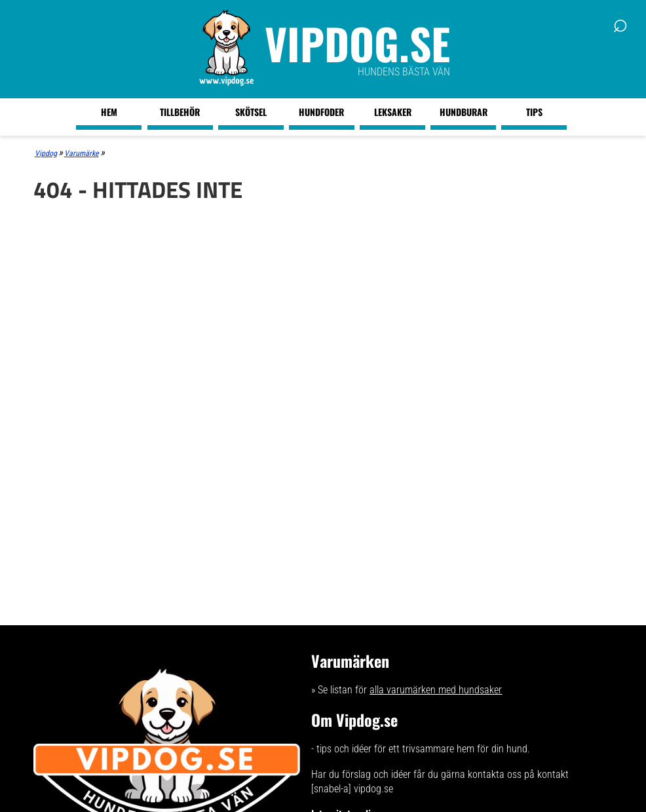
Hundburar (464, 112)
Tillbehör (180, 112)
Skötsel (251, 112)
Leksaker (393, 112)
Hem (109, 112)
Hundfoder (321, 112)
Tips (534, 112)
